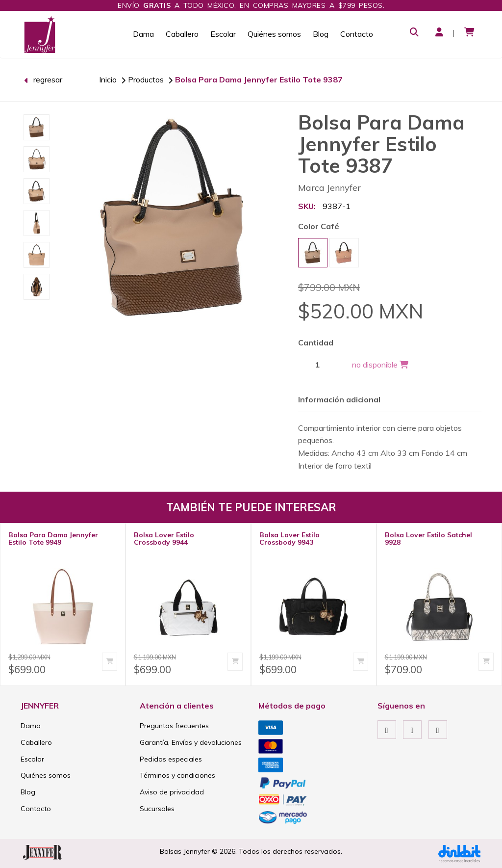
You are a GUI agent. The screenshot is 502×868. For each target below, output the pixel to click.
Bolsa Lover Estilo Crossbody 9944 (164, 539)
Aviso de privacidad (172, 792)
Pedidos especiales (171, 759)
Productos (146, 79)
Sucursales (157, 809)
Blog (321, 34)
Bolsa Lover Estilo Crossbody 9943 (289, 539)
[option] (37, 127)
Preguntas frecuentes (174, 726)
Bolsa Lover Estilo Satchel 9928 (428, 539)
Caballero (182, 34)
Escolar (223, 34)
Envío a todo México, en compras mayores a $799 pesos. (251, 5)
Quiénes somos (274, 34)
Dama (143, 34)
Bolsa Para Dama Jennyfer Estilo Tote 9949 (53, 539)
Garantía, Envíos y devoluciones (191, 742)
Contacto (357, 34)
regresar (43, 79)
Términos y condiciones (177, 775)
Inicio (108, 79)
